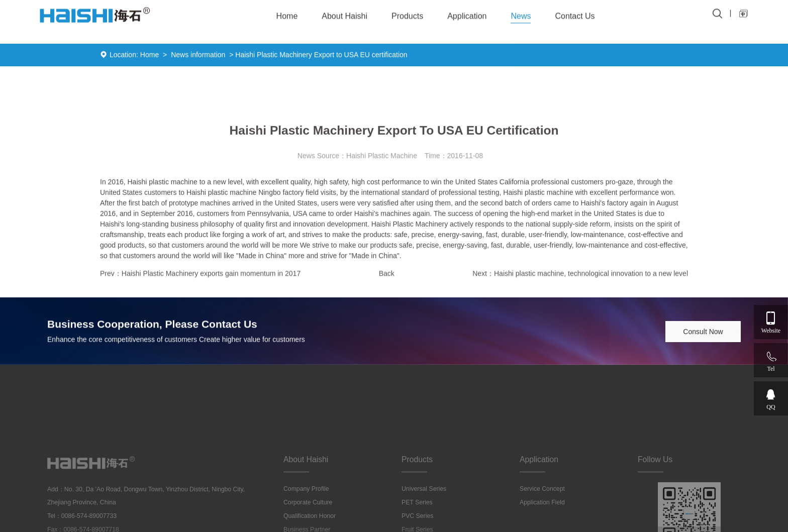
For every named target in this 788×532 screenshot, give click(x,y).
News (521, 14)
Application (467, 14)
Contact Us (575, 14)
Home (150, 56)
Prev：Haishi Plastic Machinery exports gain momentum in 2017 (200, 275)
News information (198, 56)
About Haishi (344, 14)
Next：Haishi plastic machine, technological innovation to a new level (580, 275)
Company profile (306, 519)
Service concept (542, 519)
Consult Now (703, 333)
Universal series (424, 519)
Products (407, 14)
